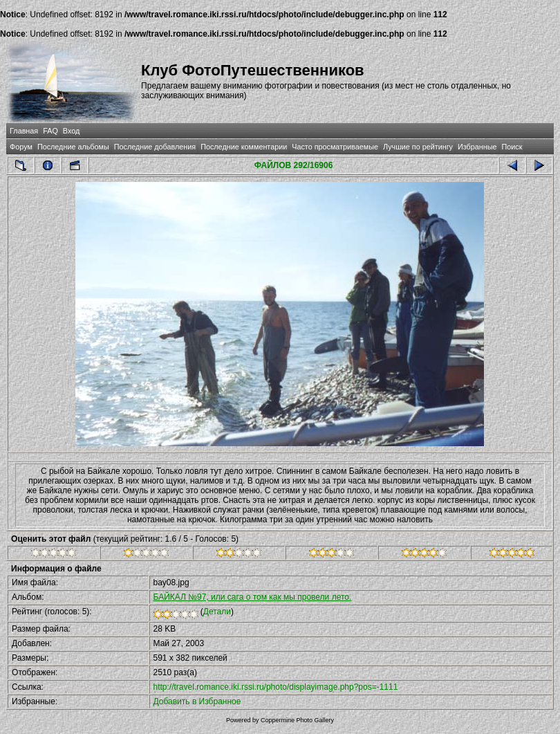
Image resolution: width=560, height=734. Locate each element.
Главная (24, 131)
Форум (21, 147)
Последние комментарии (244, 147)
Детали (217, 612)
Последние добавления (155, 147)
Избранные (477, 147)
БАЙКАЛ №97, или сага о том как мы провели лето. (253, 597)
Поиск (512, 147)
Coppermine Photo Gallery (297, 720)
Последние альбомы (73, 147)
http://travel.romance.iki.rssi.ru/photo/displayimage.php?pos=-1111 (276, 687)
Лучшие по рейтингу (418, 147)
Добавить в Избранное (197, 701)
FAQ (50, 131)
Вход (71, 131)
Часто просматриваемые (335, 147)
